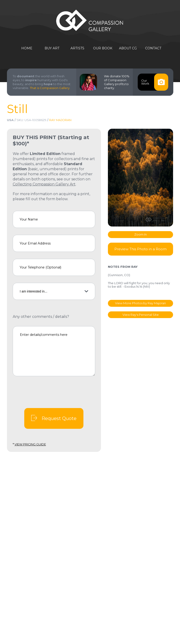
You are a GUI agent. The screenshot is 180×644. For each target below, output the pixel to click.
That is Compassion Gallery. (50, 88)
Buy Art (52, 48)
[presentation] (48, 392)
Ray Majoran (60, 120)
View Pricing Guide (30, 444)
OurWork (155, 82)
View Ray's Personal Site (141, 315)
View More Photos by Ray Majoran (140, 303)
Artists (77, 48)
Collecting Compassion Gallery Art (44, 184)
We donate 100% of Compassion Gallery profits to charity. (117, 82)
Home (27, 48)
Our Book (103, 48)
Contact (153, 48)
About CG (128, 48)
